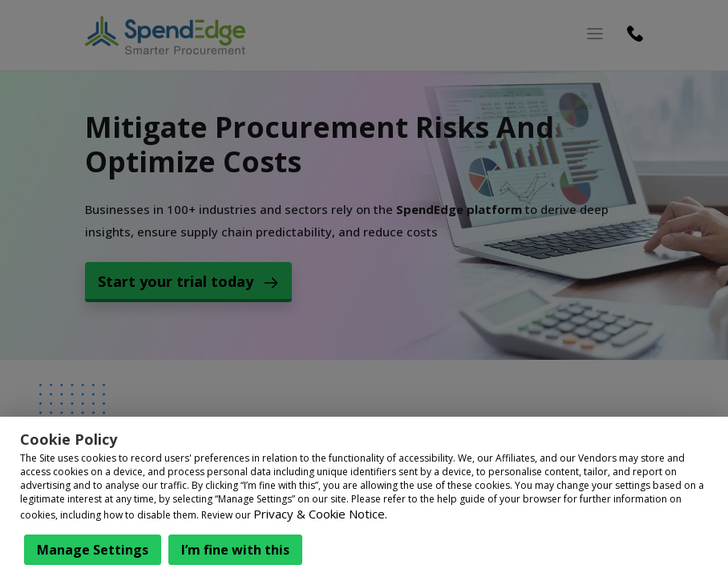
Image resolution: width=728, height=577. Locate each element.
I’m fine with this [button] (235, 550)
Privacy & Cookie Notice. (320, 514)
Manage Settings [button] (93, 550)
